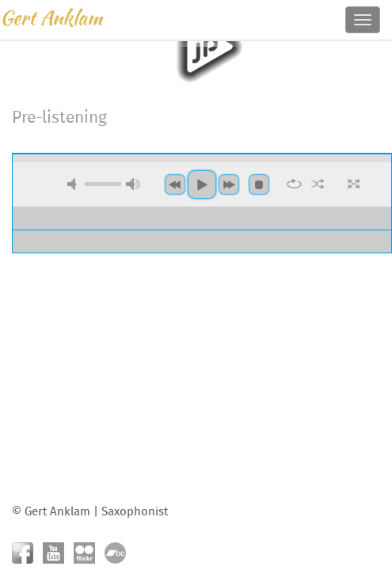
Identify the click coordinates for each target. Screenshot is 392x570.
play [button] (202, 47)
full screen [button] (354, 184)
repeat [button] (294, 184)
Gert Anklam (51, 18)
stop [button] (259, 184)
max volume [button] (133, 184)
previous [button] (175, 184)
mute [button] (74, 184)
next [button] (229, 184)
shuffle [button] (318, 184)
